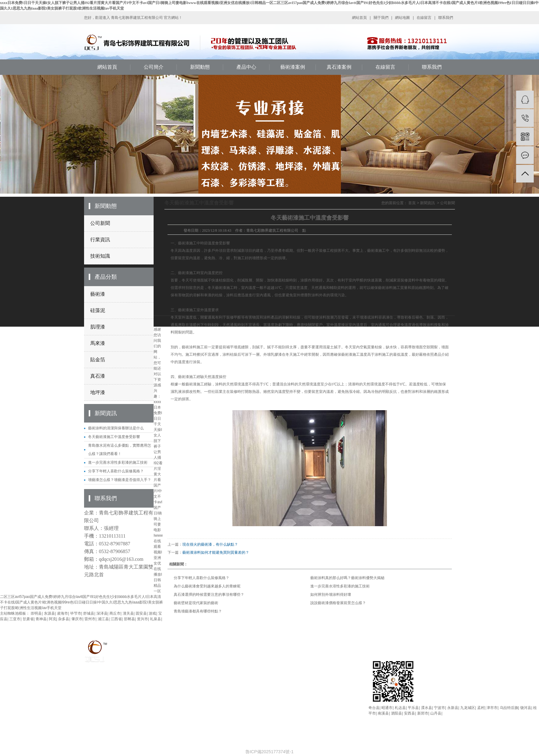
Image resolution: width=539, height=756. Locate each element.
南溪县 (383, 713)
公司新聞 (100, 223)
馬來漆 (98, 343)
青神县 (41, 619)
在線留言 (424, 18)
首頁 (412, 203)
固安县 (141, 613)
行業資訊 (100, 240)
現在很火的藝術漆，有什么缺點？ (210, 544)
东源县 (49, 613)
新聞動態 (200, 67)
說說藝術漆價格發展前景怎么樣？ (338, 603)
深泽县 (102, 613)
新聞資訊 (427, 203)
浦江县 (103, 619)
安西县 (410, 713)
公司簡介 (154, 67)
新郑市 (423, 713)
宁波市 (439, 708)
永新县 (453, 708)
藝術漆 (98, 294)
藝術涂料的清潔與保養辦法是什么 (116, 428)
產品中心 (246, 67)
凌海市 (62, 613)
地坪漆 (98, 392)
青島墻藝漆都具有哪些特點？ (198, 611)
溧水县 (427, 708)
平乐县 (413, 708)
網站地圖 (402, 18)
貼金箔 (98, 360)
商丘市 (115, 613)
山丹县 (436, 713)
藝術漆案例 (293, 67)
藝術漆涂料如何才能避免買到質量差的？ (216, 552)
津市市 (492, 708)
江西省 (116, 619)
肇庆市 (77, 619)
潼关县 (128, 613)
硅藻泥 (98, 310)
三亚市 (15, 619)
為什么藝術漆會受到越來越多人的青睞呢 (207, 586)
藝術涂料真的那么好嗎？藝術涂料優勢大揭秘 (347, 578)
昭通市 (387, 708)
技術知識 (100, 256)
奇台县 (374, 708)
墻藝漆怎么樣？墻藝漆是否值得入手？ (120, 480)
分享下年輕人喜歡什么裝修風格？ (116, 471)
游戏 (152, 613)
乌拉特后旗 (509, 708)
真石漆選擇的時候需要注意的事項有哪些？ (209, 595)
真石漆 (98, 376)
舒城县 (89, 613)
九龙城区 (468, 708)
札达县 (400, 708)
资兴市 (142, 619)
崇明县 (36, 613)
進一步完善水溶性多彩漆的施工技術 (118, 462)
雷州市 (90, 619)
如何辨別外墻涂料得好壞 (331, 595)
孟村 (481, 708)
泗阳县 (397, 713)
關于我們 (381, 18)
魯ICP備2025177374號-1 (269, 752)
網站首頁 (359, 18)
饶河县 (526, 708)
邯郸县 (129, 619)
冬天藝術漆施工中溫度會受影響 (114, 437)
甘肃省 (28, 619)
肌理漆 (98, 327)
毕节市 (76, 613)
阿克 (53, 619)
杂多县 (64, 619)
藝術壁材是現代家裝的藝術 (196, 603)
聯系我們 (446, 18)
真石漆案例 (339, 67)
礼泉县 (155, 619)
